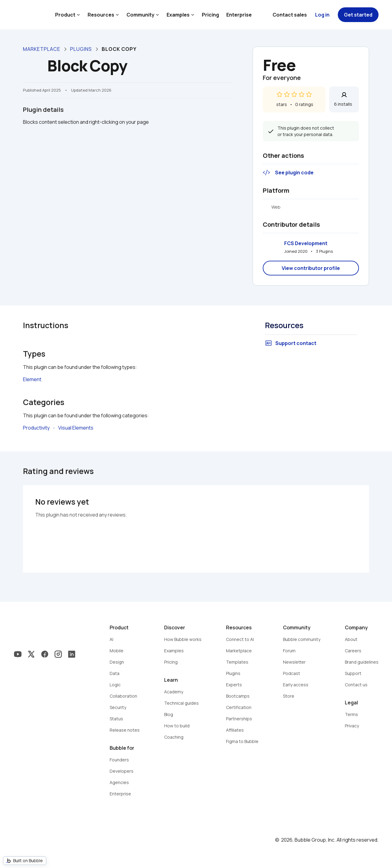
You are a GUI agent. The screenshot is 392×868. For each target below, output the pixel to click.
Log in (322, 15)
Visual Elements (76, 428)
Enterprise (239, 15)
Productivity (36, 428)
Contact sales (290, 15)
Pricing (210, 15)
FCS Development (306, 243)
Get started (358, 15)
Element (32, 379)
